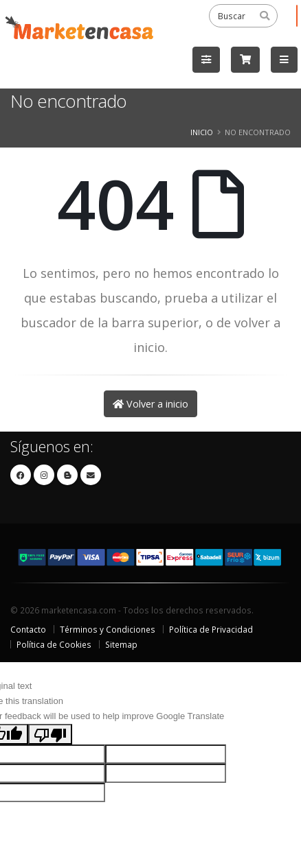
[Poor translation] (50, 734)
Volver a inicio (150, 404)
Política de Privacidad (211, 629)
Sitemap (121, 644)
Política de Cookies (54, 644)
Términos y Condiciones (108, 629)
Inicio (202, 132)
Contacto (28, 629)
